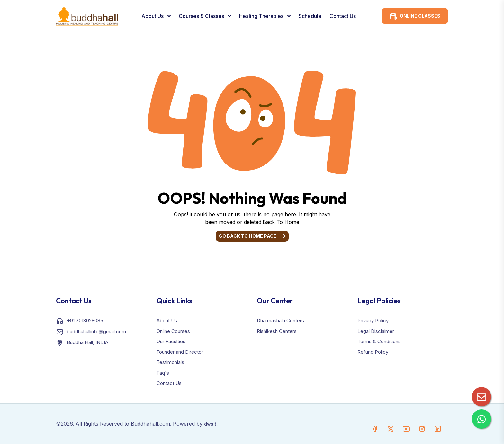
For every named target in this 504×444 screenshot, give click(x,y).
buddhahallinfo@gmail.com (96, 331)
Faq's (163, 373)
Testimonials (170, 362)
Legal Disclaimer (376, 331)
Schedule (310, 16)
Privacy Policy (373, 320)
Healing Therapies (262, 16)
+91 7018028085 (85, 320)
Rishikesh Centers (277, 331)
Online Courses (173, 331)
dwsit (210, 424)
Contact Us (343, 16)
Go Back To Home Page (248, 236)
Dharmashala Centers (280, 320)
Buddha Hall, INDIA (88, 342)
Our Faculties (171, 341)
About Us (153, 16)
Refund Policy (373, 352)
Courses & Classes (202, 16)
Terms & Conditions (379, 341)
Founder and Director (180, 352)
